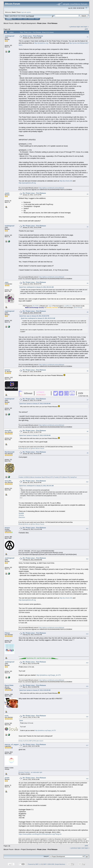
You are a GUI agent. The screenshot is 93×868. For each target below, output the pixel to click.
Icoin (7, 716)
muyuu (7, 528)
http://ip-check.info (66, 181)
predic (7, 778)
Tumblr (56, 477)
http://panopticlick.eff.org (27, 183)
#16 (87, 717)
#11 (87, 529)
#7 (88, 400)
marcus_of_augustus (13, 744)
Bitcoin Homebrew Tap (37, 477)
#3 (88, 227)
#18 (87, 779)
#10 (87, 482)
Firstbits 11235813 (24, 477)
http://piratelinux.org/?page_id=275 (49, 675)
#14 (87, 663)
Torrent (31, 16)
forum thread (78, 308)
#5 (88, 312)
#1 (88, 37)
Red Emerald (10, 452)
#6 (88, 371)
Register (31, 19)
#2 (88, 194)
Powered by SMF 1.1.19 (35, 864)
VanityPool (74, 477)
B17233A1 (36, 306)
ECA (26, 741)
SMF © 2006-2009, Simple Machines (54, 864)
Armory (21, 515)
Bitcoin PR (66, 477)
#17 (87, 745)
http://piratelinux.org (41, 43)
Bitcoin (17, 23)
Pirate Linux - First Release (47, 23)
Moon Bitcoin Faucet (38, 448)
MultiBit (21, 513)
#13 (87, 634)
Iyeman (7, 370)
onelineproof (10, 36)
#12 (87, 559)
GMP (30, 741)
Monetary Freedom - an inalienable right (30, 772)
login (23, 12)
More (37, 19)
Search (20, 19)
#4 (88, 283)
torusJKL (8, 431)
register (28, 12)
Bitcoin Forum (8, 23)
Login (25, 19)
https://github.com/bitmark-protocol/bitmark (52, 188)
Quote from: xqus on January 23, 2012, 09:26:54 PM (34, 316)
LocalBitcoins (68, 306)
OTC (52, 477)
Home (9, 19)
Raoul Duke (9, 685)
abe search (40, 741)
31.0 (27, 16)
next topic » (85, 27)
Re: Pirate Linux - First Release (34, 193)
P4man (7, 633)
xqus (7, 282)
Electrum (22, 517)
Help (15, 19)
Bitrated (21, 448)
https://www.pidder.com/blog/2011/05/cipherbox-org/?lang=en (40, 834)
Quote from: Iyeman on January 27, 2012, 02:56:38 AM (35, 404)
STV (61, 477)
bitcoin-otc (27, 448)
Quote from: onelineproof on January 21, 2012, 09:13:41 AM (37, 287)
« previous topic (75, 27)
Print (86, 29)
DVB (34, 741)
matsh (7, 193)
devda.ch (21, 741)
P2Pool (47, 477)
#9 (88, 453)
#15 (87, 686)
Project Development (28, 23)
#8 (88, 432)
